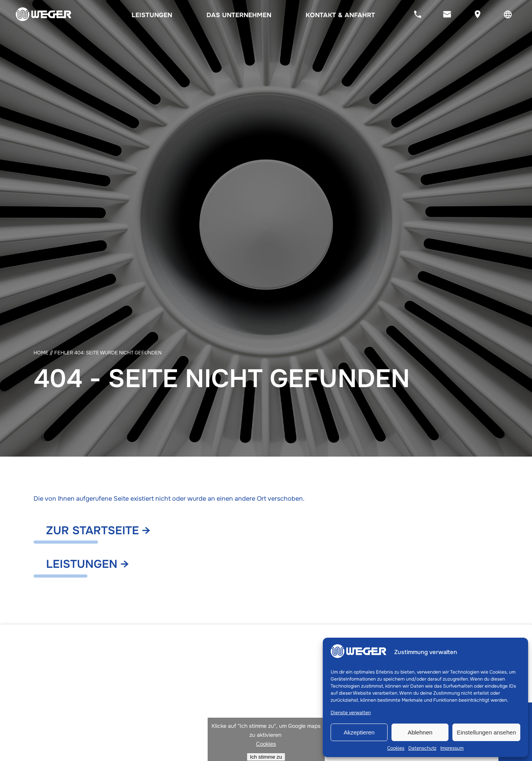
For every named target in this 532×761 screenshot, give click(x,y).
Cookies (396, 748)
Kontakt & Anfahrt (340, 15)
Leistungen (152, 15)
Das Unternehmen (239, 15)
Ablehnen (420, 732)
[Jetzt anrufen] (418, 15)
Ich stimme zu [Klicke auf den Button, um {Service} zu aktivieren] (266, 757)
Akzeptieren (359, 732)
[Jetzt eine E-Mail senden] (447, 15)
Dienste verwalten (351, 713)
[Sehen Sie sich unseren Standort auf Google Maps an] (478, 15)
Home (41, 353)
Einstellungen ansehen (486, 732)
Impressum (452, 748)
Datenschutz (422, 748)
